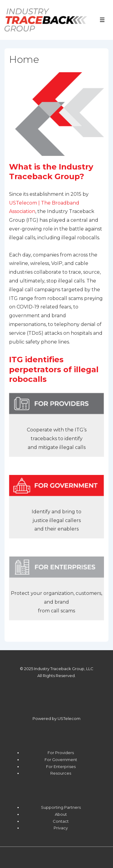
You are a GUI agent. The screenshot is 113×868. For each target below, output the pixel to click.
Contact (61, 821)
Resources (61, 773)
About (61, 814)
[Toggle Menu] (102, 20)
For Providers (61, 753)
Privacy (61, 828)
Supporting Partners (61, 807)
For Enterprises (61, 766)
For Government (61, 760)
